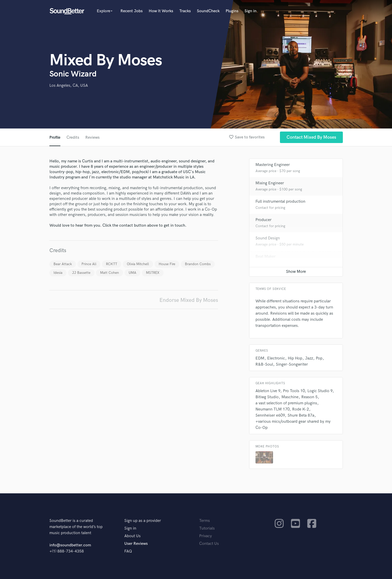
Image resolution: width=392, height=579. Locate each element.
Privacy (206, 536)
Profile (55, 138)
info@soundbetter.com (70, 545)
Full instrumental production (280, 202)
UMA (132, 273)
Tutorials (207, 528)
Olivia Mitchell (138, 264)
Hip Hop (295, 358)
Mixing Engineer (270, 183)
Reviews (92, 138)
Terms (205, 521)
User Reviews (136, 544)
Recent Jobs (132, 11)
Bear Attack (63, 264)
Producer (263, 220)
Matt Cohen (110, 273)
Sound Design (268, 238)
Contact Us (209, 544)
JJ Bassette (81, 273)
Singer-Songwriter (292, 364)
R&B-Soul (264, 364)
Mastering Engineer (273, 165)
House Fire (167, 264)
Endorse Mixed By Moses (189, 300)
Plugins (232, 11)
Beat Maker (266, 257)
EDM (260, 358)
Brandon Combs (198, 264)
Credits (73, 138)
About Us (132, 536)
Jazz (309, 358)
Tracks (185, 11)
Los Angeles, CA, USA (69, 86)
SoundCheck (208, 11)
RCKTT (112, 264)
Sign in (251, 11)
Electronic (276, 358)
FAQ (128, 551)
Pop (319, 358)
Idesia (58, 273)
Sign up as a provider (143, 521)
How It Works (161, 11)
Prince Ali (89, 264)
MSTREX (153, 273)
